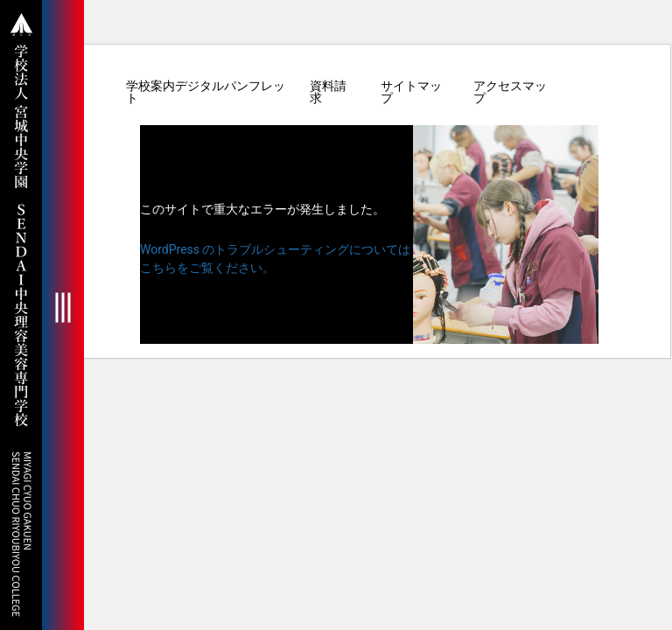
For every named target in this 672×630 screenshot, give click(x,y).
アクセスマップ (510, 92)
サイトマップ (411, 92)
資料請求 (328, 92)
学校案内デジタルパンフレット (206, 92)
